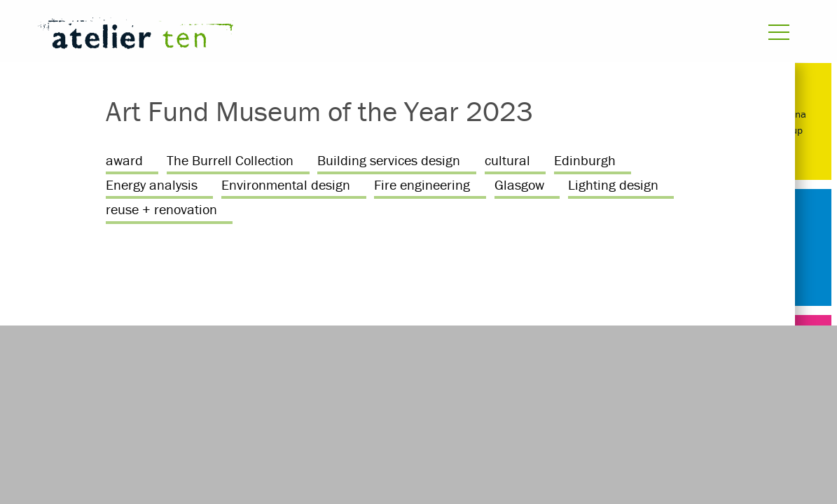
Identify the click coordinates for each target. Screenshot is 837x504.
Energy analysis (152, 184)
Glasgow (519, 184)
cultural (507, 160)
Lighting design (613, 184)
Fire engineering (422, 184)
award (124, 160)
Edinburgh (585, 160)
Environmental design (286, 184)
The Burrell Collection (230, 160)
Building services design (389, 160)
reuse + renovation (161, 209)
